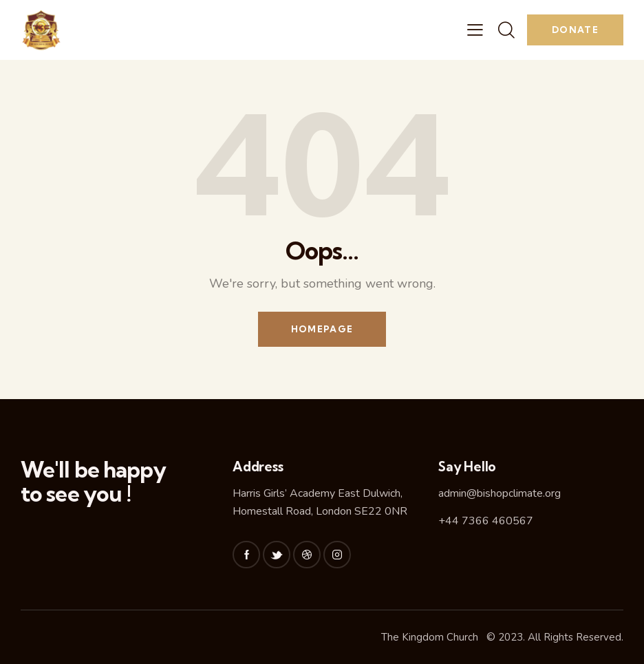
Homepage (322, 329)
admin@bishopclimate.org (500, 493)
